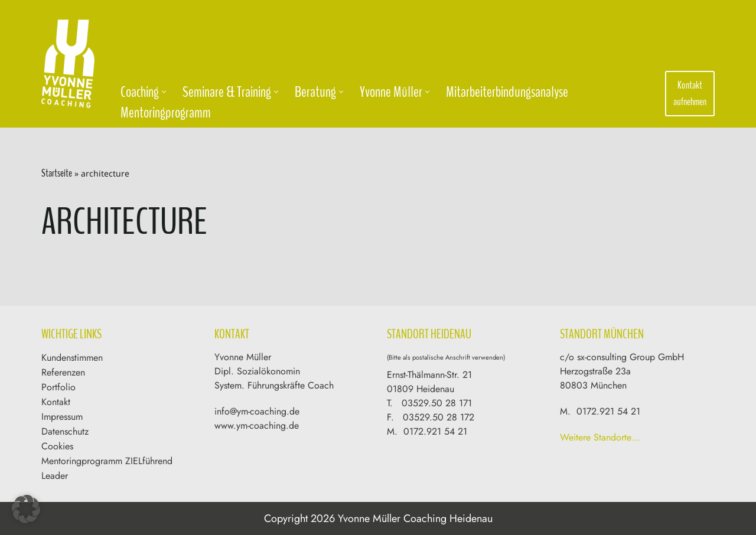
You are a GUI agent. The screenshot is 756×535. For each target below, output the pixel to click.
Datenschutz (65, 431)
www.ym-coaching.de (257, 425)
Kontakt (56, 402)
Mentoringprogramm (166, 112)
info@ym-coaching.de (257, 411)
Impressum (62, 417)
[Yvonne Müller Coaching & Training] (71, 64)
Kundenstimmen (72, 358)
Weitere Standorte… (600, 437)
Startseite (57, 173)
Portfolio (58, 387)
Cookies (57, 446)
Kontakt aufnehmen (690, 94)
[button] (164, 92)
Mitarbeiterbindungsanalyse (507, 92)
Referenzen (63, 372)
